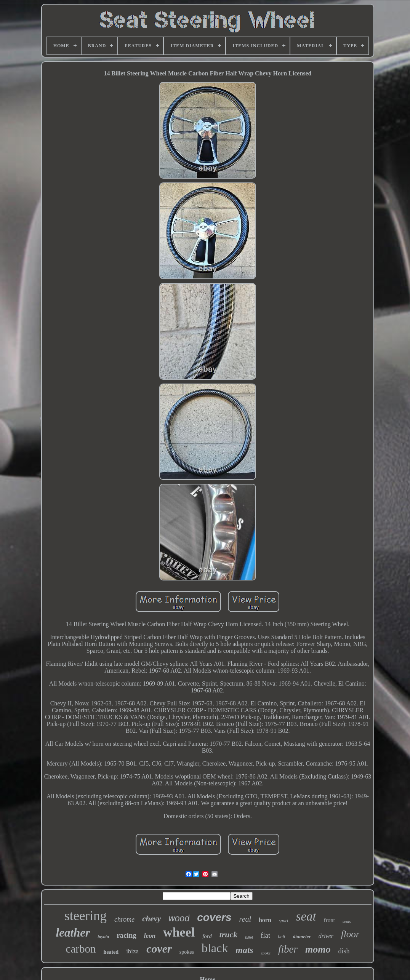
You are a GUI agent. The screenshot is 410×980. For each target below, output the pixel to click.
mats (244, 950)
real (245, 919)
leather (73, 933)
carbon (81, 949)
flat (265, 935)
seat (306, 916)
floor (350, 934)
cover (159, 949)
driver (326, 936)
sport (284, 921)
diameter (302, 936)
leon (150, 936)
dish (344, 951)
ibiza (132, 951)
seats (347, 921)
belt (282, 936)
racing (127, 935)
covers (214, 917)
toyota (103, 937)
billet (249, 938)
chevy (151, 919)
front (329, 920)
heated (111, 952)
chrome (124, 919)
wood (179, 918)
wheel (179, 932)
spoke (266, 953)
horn (265, 920)
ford (207, 936)
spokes (187, 952)
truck (229, 934)
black (215, 948)
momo (318, 949)
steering (86, 916)
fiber (288, 949)
